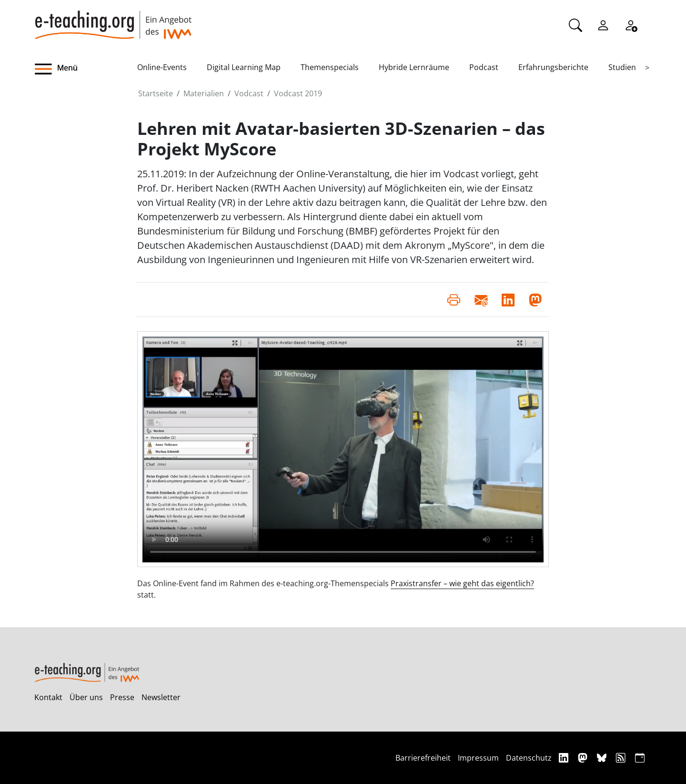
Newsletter (161, 697)
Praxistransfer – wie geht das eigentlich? (462, 583)
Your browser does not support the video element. (343, 449)
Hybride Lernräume (414, 67)
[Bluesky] (603, 758)
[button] (86, 69)
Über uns (86, 697)
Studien (622, 67)
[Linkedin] (565, 758)
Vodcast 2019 (298, 93)
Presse (122, 697)
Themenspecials (330, 67)
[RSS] (622, 758)
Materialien (204, 93)
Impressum (478, 758)
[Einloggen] (603, 24)
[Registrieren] (631, 24)
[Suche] (575, 24)
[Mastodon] (584, 758)
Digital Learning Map (244, 67)
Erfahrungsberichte (553, 67)
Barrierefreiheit (423, 758)
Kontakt (48, 697)
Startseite (156, 93)
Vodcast (249, 93)
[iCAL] (640, 758)
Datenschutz (529, 758)
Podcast (484, 67)
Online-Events (162, 67)
